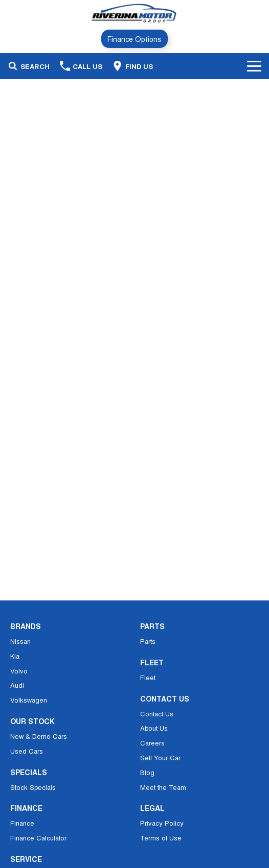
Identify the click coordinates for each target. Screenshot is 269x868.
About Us (154, 728)
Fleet (148, 677)
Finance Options (134, 39)
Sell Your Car (160, 757)
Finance (22, 823)
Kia (15, 656)
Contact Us (157, 714)
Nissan (20, 641)
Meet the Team (163, 787)
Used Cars (27, 751)
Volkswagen (29, 700)
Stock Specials (33, 787)
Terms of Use (161, 838)
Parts (148, 641)
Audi (17, 685)
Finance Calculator (38, 838)
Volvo (19, 671)
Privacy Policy (162, 823)
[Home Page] (134, 14)
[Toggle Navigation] (254, 66)
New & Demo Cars (39, 736)
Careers (152, 743)
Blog (147, 772)
